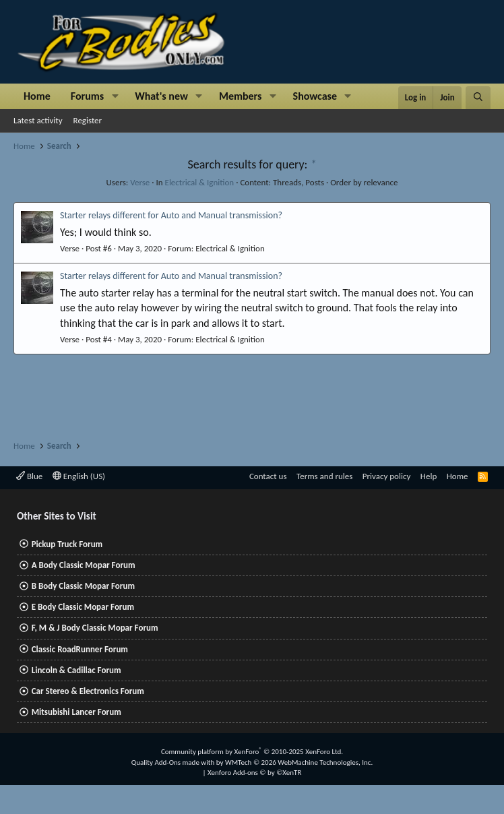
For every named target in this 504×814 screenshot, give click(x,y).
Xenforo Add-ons (254, 773)
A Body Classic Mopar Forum (84, 565)
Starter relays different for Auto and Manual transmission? (171, 215)
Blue (29, 476)
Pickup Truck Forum (67, 544)
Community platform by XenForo (252, 752)
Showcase (315, 96)
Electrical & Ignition (200, 182)
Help (429, 476)
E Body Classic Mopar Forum (83, 607)
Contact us (268, 476)
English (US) (79, 476)
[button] (115, 96)
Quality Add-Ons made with (174, 762)
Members (241, 96)
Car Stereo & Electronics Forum (88, 691)
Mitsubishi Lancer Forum (76, 712)
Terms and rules (324, 476)
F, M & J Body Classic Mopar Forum (95, 628)
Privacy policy (387, 476)
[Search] (478, 98)
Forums (87, 96)
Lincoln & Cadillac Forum (76, 670)
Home (37, 96)
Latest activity (38, 120)
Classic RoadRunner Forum (80, 649)
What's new (161, 96)
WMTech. (299, 762)
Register (88, 120)
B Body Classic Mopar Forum (83, 586)
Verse (140, 182)
